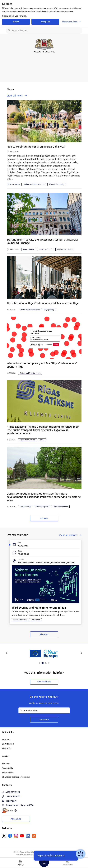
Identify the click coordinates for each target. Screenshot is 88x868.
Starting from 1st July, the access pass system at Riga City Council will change (42, 241)
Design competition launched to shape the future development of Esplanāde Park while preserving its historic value (44, 497)
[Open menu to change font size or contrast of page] (68, 863)
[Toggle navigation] (44, 862)
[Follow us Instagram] (16, 836)
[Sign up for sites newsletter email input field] (44, 710)
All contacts (16, 819)
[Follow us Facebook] (10, 836)
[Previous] (7, 653)
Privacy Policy (8, 772)
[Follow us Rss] (34, 836)
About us (6, 739)
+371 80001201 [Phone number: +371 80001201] (13, 797)
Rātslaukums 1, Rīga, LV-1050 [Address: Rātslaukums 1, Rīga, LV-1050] (20, 805)
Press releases (14, 184)
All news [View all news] (44, 518)
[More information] (16, 810)
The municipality (42, 507)
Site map (6, 764)
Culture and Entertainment (34, 184)
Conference (35, 620)
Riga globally (49, 310)
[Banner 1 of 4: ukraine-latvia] (44, 653)
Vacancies (7, 748)
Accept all (45, 22)
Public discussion (20, 620)
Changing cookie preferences (16, 777)
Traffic (42, 440)
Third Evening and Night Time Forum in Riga (39, 608)
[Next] (81, 653)
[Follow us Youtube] (22, 836)
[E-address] (8, 810)
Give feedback (44, 682)
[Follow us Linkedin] (28, 836)
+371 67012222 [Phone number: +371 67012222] (13, 792)
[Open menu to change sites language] (20, 863)
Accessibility (7, 768)
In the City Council (46, 249)
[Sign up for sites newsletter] (44, 720)
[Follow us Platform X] (4, 836)
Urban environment (60, 507)
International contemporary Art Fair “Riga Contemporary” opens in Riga (42, 365)
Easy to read (8, 744)
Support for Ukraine (27, 440)
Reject (16, 22)
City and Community (57, 184)
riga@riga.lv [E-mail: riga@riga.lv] (11, 801)
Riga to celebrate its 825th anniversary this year (36, 147)
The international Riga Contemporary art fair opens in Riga (43, 303)
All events (44, 634)
